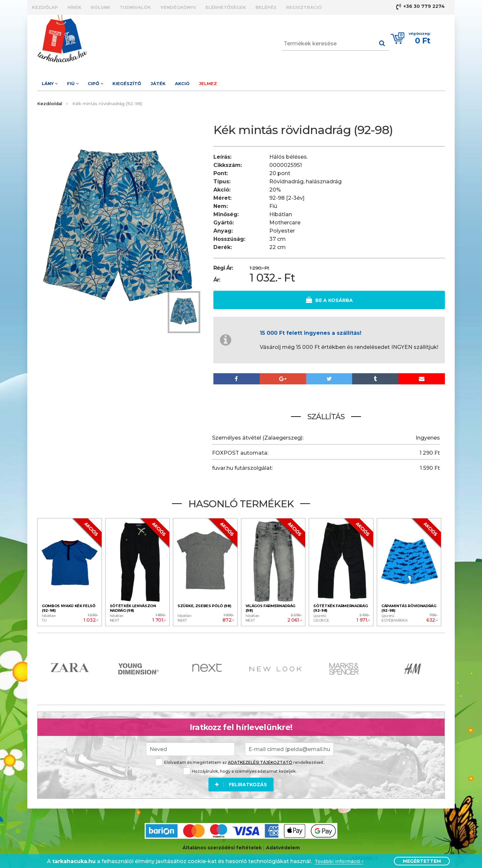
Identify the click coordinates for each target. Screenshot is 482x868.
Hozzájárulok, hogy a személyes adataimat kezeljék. (240, 767)
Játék (202, 82)
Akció (236, 82)
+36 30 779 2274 (421, 7)
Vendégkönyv (222, 7)
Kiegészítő (161, 82)
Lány (55, 82)
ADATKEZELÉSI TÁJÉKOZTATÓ (260, 758)
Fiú (87, 82)
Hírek (89, 7)
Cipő (120, 82)
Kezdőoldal (50, 102)
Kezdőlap (50, 7)
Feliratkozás (241, 780)
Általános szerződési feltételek (222, 845)
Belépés (329, 7)
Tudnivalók (169, 7)
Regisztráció (377, 7)
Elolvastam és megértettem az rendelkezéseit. (240, 758)
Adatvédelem (283, 845)
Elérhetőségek (279, 7)
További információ (339, 862)
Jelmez (271, 82)
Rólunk (125, 7)
